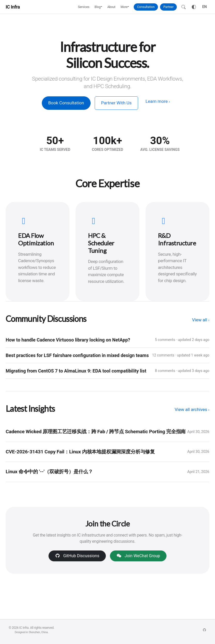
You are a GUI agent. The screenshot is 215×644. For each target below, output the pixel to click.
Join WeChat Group (138, 556)
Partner (168, 7)
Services (84, 7)
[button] (103, 7)
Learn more (158, 101)
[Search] (184, 7)
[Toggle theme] (194, 7)
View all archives (192, 409)
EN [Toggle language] (204, 7)
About (111, 7)
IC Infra (13, 7)
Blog (98, 7)
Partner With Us (116, 103)
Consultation (146, 7)
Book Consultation (66, 103)
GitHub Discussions (77, 556)
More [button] (124, 7)
